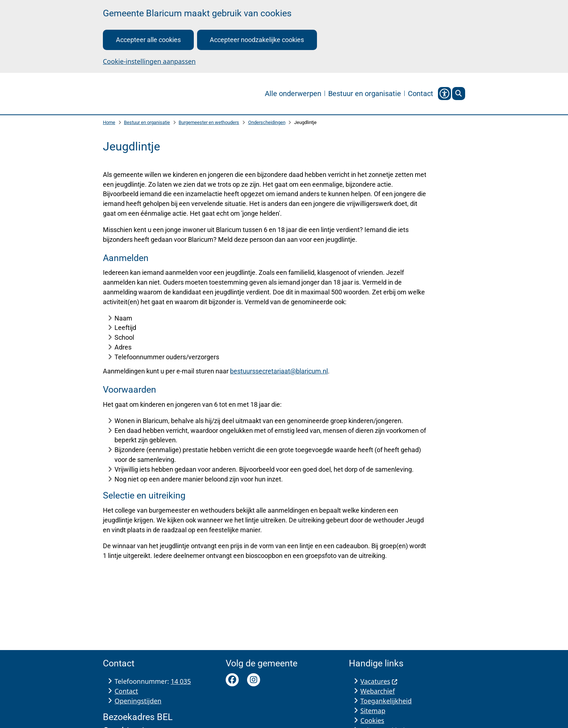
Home (109, 123)
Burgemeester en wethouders (209, 123)
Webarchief (378, 691)
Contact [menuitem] (421, 94)
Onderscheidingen (267, 123)
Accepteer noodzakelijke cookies (257, 40)
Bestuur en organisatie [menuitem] (365, 94)
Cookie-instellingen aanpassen (149, 61)
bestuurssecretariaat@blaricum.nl (279, 371)
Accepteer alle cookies (148, 40)
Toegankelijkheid (386, 701)
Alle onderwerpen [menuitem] (293, 94)
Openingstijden (138, 701)
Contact (126, 691)
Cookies (372, 720)
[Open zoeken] (459, 94)
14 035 (181, 681)
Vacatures (379, 681)
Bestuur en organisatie (147, 123)
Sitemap (373, 711)
